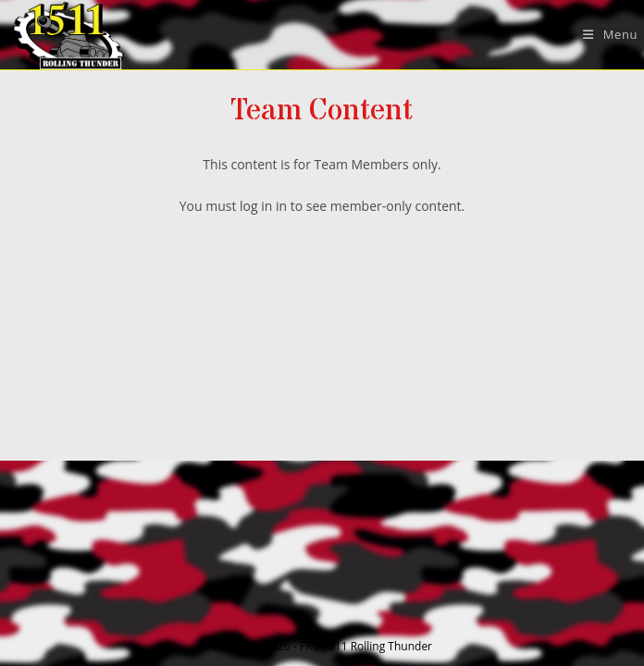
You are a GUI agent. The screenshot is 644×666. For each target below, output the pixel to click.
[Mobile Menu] (603, 34)
